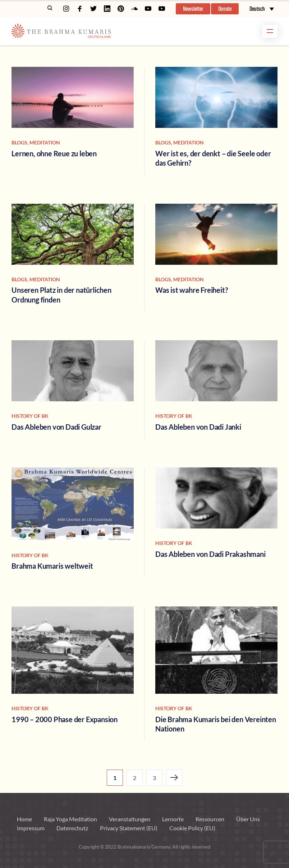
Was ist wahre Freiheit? (191, 290)
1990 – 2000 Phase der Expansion (65, 719)
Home (24, 819)
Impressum (31, 828)
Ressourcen (210, 819)
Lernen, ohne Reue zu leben (54, 153)
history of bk (30, 416)
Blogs (19, 142)
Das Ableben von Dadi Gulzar (56, 427)
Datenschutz (72, 828)
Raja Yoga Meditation (70, 819)
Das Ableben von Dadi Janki (198, 427)
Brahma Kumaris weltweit (52, 566)
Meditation (45, 142)
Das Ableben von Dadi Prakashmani (210, 554)
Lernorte (173, 819)
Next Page (174, 778)
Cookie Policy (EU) (192, 828)
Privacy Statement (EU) (129, 828)
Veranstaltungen (130, 819)
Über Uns (248, 819)
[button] (193, 9)
